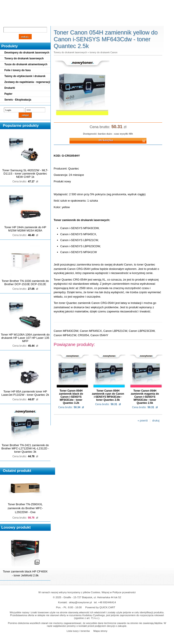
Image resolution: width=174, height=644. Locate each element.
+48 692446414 (107, 602)
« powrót (143, 421)
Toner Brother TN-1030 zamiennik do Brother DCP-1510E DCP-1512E (25, 283)
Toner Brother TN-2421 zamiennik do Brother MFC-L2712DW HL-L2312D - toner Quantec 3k (25, 448)
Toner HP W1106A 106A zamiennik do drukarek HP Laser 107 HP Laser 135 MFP (25, 338)
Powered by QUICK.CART (100, 607)
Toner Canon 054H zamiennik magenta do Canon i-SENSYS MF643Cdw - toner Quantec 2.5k (145, 397)
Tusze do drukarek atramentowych (26, 64)
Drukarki (10, 88)
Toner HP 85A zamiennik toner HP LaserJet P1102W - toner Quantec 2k (25, 393)
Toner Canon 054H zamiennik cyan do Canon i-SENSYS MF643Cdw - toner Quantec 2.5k (108, 395)
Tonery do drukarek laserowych (24, 58)
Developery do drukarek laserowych (27, 53)
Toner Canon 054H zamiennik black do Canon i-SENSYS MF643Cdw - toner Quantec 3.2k (71, 397)
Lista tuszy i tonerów (78, 631)
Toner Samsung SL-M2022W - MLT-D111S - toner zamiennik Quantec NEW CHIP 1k (25, 174)
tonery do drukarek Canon (104, 52)
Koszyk (118, 3)
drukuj (156, 421)
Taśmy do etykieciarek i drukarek (25, 76)
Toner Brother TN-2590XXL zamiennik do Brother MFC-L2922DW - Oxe (25, 508)
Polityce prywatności (124, 592)
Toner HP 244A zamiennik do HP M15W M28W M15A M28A (25, 229)
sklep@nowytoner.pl (80, 602)
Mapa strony (100, 631)
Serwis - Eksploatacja (18, 100)
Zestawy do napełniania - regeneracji (27, 82)
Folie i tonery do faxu (18, 70)
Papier (8, 94)
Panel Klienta (53, 22)
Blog (7, 22)
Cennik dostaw (27, 22)
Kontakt (74, 22)
